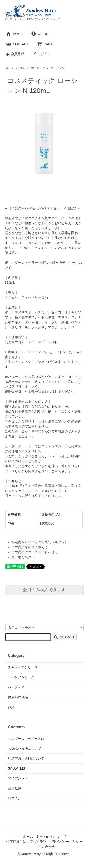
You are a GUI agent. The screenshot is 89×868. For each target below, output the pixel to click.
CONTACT (17, 44)
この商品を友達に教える (30, 547)
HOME (14, 34)
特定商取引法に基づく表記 (26, 842)
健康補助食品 (18, 697)
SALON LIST (17, 768)
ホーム (10, 68)
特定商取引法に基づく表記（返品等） (40, 542)
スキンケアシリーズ (33, 68)
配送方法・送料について (26, 758)
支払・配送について (51, 837)
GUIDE (40, 34)
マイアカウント (19, 778)
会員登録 (15, 54)
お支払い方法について (24, 748)
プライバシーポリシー (66, 842)
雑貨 (11, 707)
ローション (58, 68)
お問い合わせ (45, 847)
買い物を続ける (23, 557)
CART (45, 44)
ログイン (41, 54)
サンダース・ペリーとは (26, 739)
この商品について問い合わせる (35, 552)
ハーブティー (18, 687)
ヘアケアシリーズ (21, 677)
